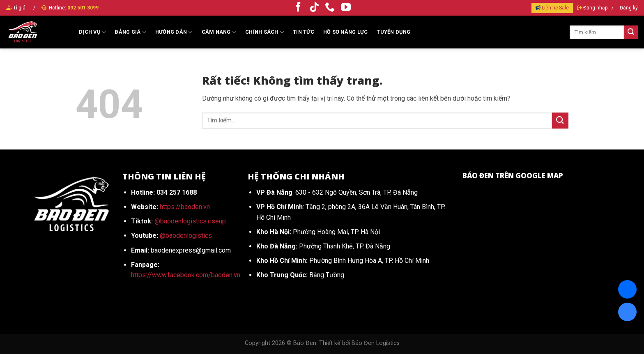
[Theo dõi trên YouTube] (346, 8)
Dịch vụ (92, 32)
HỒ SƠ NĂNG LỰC (346, 32)
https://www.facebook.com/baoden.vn (186, 275)
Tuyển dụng (393, 32)
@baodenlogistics (186, 236)
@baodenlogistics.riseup (190, 221)
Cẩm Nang (219, 32)
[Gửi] (631, 32)
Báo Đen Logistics (376, 343)
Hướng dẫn (174, 32)
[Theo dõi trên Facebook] (298, 8)
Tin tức (304, 32)
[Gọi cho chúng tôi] (330, 8)
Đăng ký (629, 8)
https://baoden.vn (185, 207)
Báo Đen (305, 343)
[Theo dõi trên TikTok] (314, 8)
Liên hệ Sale (555, 8)
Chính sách (264, 32)
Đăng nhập (595, 8)
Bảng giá (130, 32)
